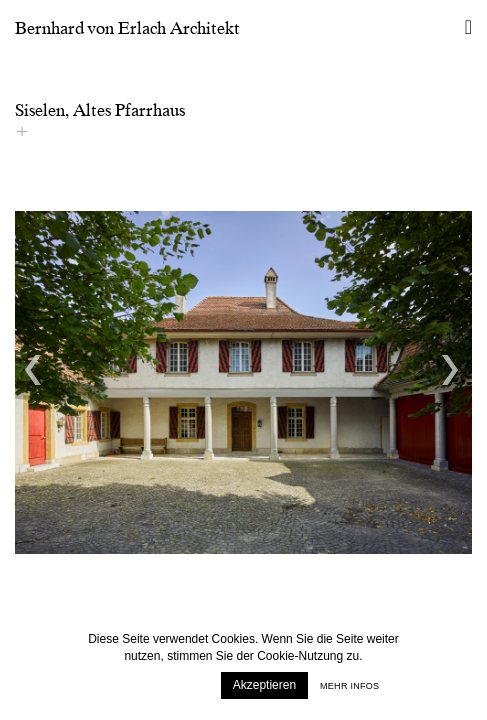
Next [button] (452, 370)
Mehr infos (349, 686)
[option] (243, 382)
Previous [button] (35, 370)
